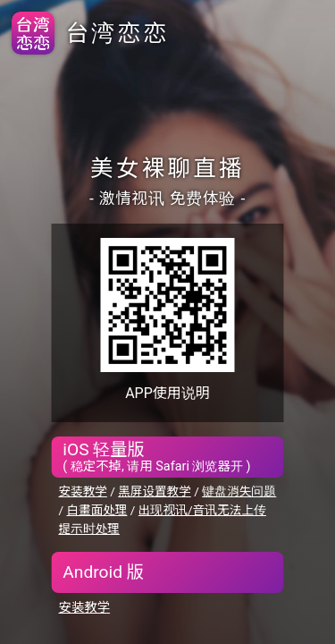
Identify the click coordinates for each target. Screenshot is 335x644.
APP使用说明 (167, 393)
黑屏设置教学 (155, 491)
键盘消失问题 (239, 491)
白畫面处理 (96, 510)
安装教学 (83, 491)
